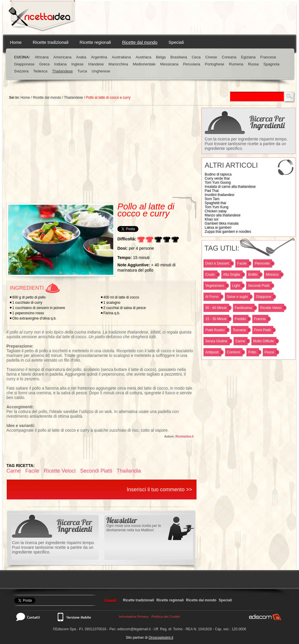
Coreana (229, 57)
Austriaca (143, 57)
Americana (62, 57)
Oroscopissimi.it (161, 638)
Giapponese (24, 64)
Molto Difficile (264, 341)
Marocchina (118, 64)
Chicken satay (216, 211)
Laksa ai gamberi (218, 228)
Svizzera (21, 71)
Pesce (269, 352)
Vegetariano (215, 286)
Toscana (239, 330)
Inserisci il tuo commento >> (159, 489)
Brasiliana (179, 57)
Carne (240, 341)
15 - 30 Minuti (216, 319)
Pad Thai (212, 191)
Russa (253, 64)
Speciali (176, 42)
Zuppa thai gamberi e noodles (228, 232)
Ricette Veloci (271, 308)
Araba (81, 57)
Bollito (253, 275)
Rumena (236, 64)
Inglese (77, 64)
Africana (42, 57)
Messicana (169, 64)
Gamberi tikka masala (222, 223)
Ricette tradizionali (51, 42)
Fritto (252, 352)
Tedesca (40, 71)
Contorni (233, 352)
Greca (44, 64)
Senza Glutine (216, 341)
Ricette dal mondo (140, 42)
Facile (242, 263)
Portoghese (215, 64)
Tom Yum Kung (217, 207)
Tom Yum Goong (218, 183)
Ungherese (101, 71)
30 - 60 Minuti (216, 308)
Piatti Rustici (215, 330)
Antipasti (212, 352)
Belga (161, 57)
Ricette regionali (95, 42)
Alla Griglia (232, 275)
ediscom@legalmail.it (134, 629)
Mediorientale (144, 64)
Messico (272, 275)
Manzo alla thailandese (223, 215)
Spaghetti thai (215, 203)
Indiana (61, 64)
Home (16, 42)
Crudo (210, 275)
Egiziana (248, 57)
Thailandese (62, 71)
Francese (268, 57)
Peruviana (192, 64)
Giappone (263, 297)
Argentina (99, 57)
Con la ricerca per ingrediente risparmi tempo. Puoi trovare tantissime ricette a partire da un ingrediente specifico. (246, 144)
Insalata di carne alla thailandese (230, 187)
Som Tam (212, 199)
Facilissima (243, 308)
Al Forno (212, 297)
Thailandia (129, 471)
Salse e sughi (237, 297)
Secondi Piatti (259, 286)
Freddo (240, 319)
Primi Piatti (262, 330)
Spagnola (271, 64)
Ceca (196, 57)
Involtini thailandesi (219, 195)
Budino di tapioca (218, 174)
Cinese (211, 57)
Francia (260, 319)
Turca (82, 71)
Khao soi (212, 219)
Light (236, 286)
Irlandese (96, 64)
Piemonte (262, 263)
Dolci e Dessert (217, 263)
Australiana (121, 57)
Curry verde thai (217, 178)
